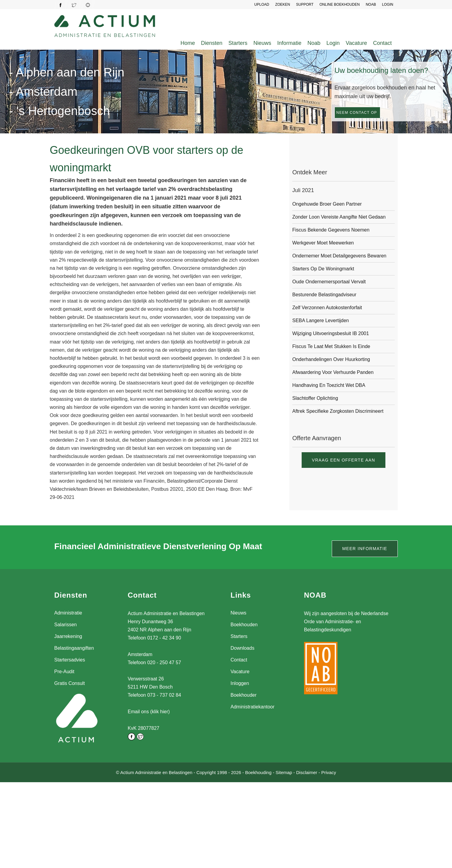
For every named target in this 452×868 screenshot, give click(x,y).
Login (333, 43)
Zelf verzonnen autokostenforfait (327, 308)
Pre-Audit (64, 672)
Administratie (68, 613)
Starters (238, 43)
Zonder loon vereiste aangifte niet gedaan (339, 217)
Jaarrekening (68, 636)
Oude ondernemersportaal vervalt (329, 282)
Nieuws (262, 43)
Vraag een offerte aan (344, 460)
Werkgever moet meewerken (323, 243)
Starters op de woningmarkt (323, 269)
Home (188, 43)
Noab (314, 43)
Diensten (212, 43)
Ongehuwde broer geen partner (327, 204)
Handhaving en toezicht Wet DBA (329, 385)
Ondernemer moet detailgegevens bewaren (339, 256)
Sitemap (284, 772)
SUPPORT (305, 5)
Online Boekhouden (339, 5)
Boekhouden (244, 625)
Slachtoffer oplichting (315, 398)
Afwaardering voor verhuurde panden (333, 372)
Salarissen (66, 625)
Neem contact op (357, 113)
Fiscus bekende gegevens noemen (331, 230)
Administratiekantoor (253, 707)
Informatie (289, 43)
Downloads (242, 648)
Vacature (356, 43)
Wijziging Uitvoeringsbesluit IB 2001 (331, 333)
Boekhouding (258, 772)
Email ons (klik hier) (149, 712)
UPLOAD (262, 5)
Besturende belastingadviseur (324, 295)
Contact (382, 43)
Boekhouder (243, 695)
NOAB (371, 5)
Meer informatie (365, 549)
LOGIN (388, 5)
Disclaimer (307, 772)
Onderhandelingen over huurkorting (331, 359)
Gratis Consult (69, 683)
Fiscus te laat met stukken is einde (331, 346)
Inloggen (240, 683)
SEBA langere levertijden (321, 320)
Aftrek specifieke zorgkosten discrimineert (338, 411)
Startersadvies (70, 660)
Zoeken (282, 5)
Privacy (329, 772)
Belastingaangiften (74, 648)
